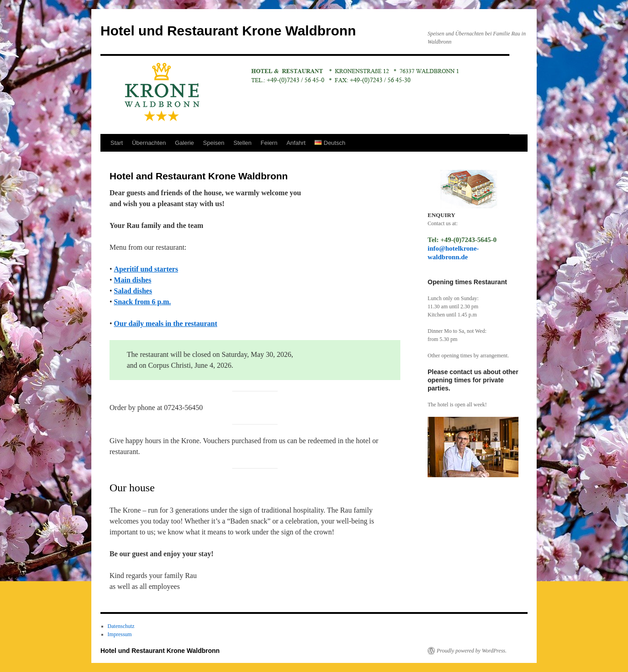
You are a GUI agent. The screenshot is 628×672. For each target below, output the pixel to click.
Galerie (184, 143)
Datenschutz (121, 626)
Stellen (243, 143)
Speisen (214, 143)
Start (117, 143)
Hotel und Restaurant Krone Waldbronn (228, 31)
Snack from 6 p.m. (143, 302)
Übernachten (149, 143)
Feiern (269, 143)
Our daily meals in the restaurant (166, 324)
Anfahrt (296, 143)
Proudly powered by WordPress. (472, 651)
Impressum (120, 634)
